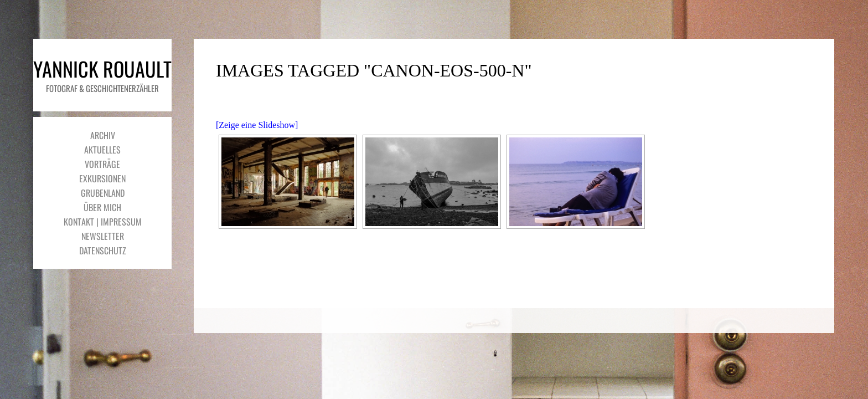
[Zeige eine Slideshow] (257, 125)
